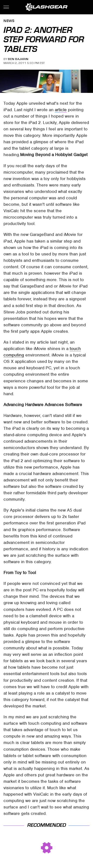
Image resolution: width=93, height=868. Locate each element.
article (61, 110)
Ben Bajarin (18, 59)
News (9, 21)
